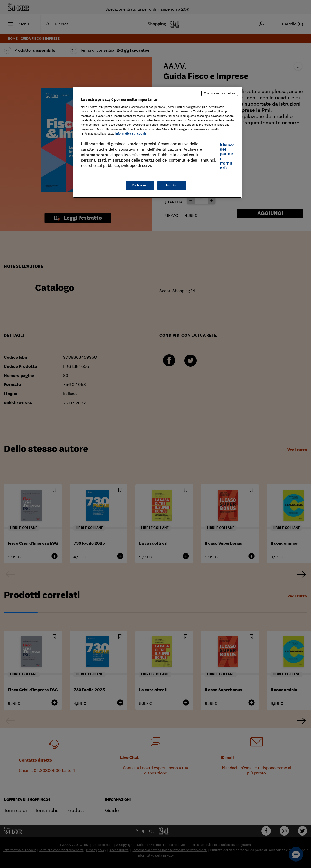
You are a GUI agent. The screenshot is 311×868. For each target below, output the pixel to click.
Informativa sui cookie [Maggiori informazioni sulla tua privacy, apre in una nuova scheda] (131, 133)
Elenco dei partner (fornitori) (227, 156)
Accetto (172, 185)
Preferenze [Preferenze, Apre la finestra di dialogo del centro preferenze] (140, 185)
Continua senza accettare (220, 93)
